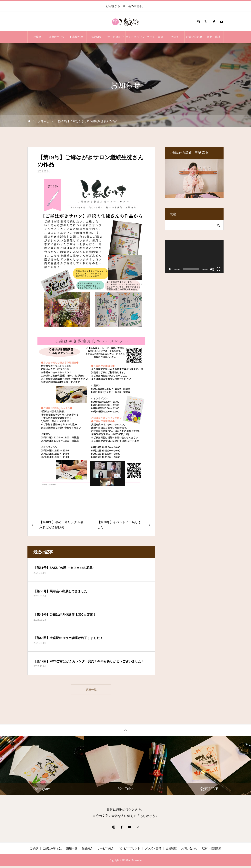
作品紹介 (96, 37)
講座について (57, 37)
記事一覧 (91, 691)
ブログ (175, 37)
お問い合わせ (194, 37)
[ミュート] (212, 269)
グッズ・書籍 (155, 37)
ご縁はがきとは (52, 850)
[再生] (170, 269)
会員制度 (171, 850)
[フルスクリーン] (218, 269)
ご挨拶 (37, 37)
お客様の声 (76, 37)
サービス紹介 (116, 37)
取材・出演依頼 (212, 850)
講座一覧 (72, 850)
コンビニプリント (135, 39)
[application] (194, 257)
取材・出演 (214, 37)
